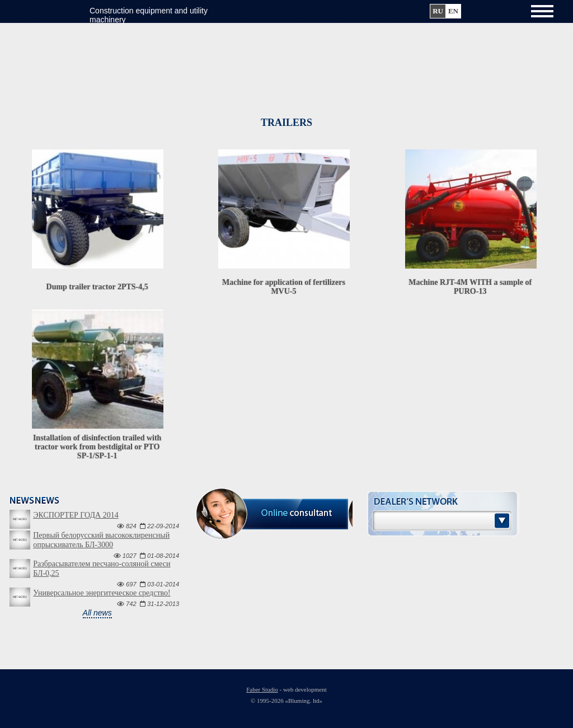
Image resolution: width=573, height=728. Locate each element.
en (453, 11)
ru (438, 11)
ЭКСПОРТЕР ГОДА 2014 (76, 515)
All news (97, 613)
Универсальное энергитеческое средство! (102, 593)
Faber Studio (262, 689)
